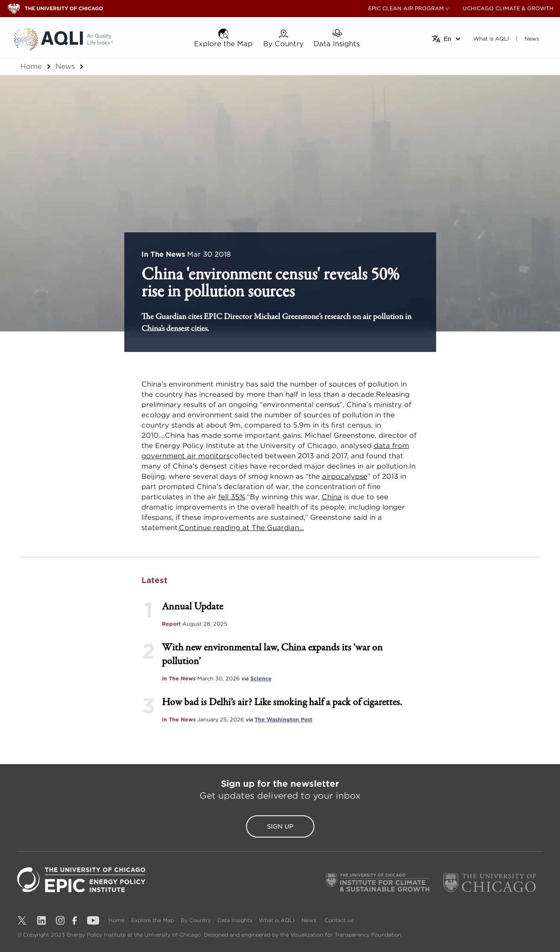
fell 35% (232, 497)
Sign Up (280, 826)
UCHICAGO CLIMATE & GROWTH (508, 8)
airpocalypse (345, 476)
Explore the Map (152, 920)
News (65, 66)
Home (31, 66)
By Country (196, 920)
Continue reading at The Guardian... (242, 528)
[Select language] (447, 39)
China (332, 497)
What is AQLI (277, 920)
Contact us (339, 920)
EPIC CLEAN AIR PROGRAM (406, 8)
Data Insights (235, 920)
